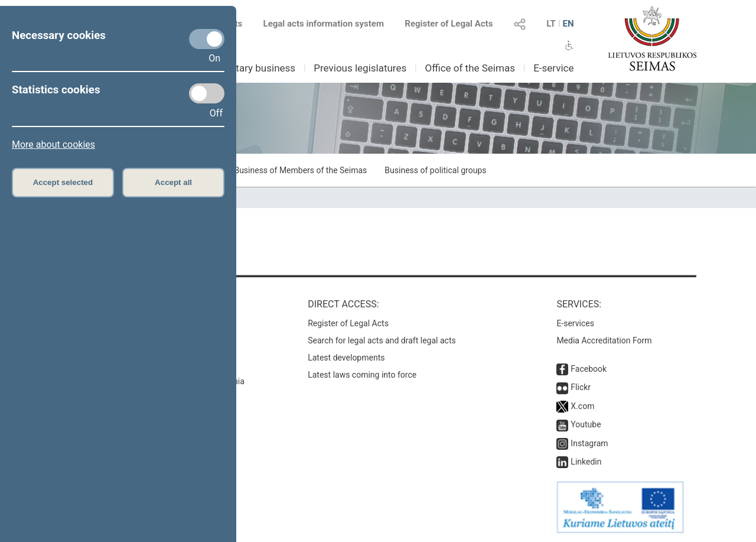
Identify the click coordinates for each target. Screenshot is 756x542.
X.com (582, 406)
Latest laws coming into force (362, 375)
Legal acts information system (324, 24)
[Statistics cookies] (207, 93)
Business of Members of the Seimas (300, 170)
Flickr (581, 387)
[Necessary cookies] (207, 39)
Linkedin (586, 462)
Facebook (589, 369)
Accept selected (63, 182)
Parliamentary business (243, 68)
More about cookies (53, 145)
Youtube (586, 424)
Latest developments (346, 358)
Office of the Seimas (470, 68)
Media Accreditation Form (604, 340)
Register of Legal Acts (449, 24)
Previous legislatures (360, 68)
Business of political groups (435, 170)
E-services (575, 323)
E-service (553, 68)
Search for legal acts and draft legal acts (382, 340)
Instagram (589, 443)
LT (551, 24)
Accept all (173, 182)
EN (568, 24)
